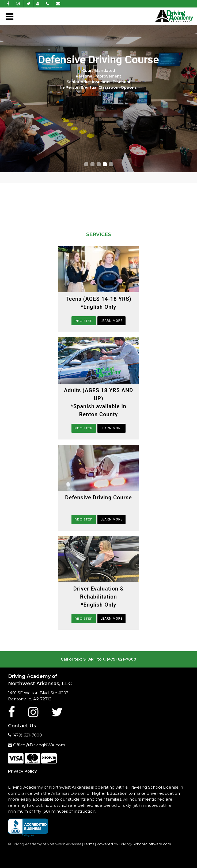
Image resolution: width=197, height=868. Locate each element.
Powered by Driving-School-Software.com (134, 844)
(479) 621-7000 (120, 659)
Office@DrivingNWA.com (37, 745)
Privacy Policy (22, 771)
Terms (89, 844)
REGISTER (84, 321)
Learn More (111, 321)
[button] (86, 164)
